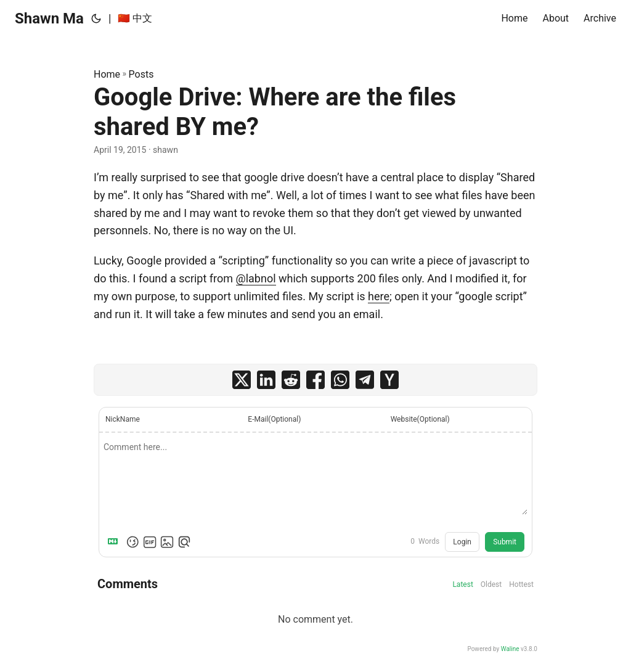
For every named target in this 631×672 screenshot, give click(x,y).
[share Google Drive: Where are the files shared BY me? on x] (242, 380)
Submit (505, 542)
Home (107, 74)
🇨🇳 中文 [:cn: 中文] (135, 18)
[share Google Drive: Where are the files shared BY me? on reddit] (291, 380)
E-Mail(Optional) (274, 419)
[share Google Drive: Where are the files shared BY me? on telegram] (365, 380)
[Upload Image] (167, 542)
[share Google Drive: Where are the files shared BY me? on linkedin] (266, 380)
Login (462, 542)
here (379, 296)
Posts (141, 74)
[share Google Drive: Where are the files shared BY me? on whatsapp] (340, 380)
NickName (123, 419)
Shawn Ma (49, 18)
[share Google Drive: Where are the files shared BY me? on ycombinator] (389, 380)
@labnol (256, 278)
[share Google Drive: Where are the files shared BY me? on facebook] (315, 380)
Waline (510, 649)
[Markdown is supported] (115, 542)
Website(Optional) (420, 419)
